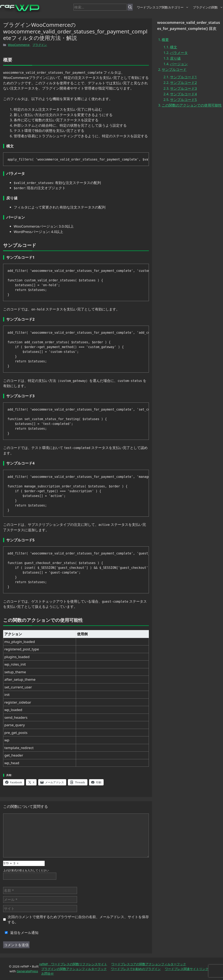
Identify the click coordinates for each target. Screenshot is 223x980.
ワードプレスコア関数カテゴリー (163, 7)
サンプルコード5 (183, 100)
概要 (165, 40)
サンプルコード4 (183, 94)
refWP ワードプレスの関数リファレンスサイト (73, 964)
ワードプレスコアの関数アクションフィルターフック (149, 964)
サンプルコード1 (183, 77)
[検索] (130, 7)
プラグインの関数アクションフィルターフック (74, 969)
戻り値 (175, 58)
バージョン (179, 64)
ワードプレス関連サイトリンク (187, 969)
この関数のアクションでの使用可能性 (192, 105)
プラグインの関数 (208, 7)
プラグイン (40, 45)
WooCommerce (19, 45)
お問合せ (48, 973)
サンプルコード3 (183, 88)
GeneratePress (27, 971)
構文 (174, 47)
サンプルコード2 (183, 83)
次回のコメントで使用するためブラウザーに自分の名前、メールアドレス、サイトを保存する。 (78, 919)
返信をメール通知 (21, 933)
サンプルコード (174, 69)
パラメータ (179, 53)
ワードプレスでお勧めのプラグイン (136, 969)
